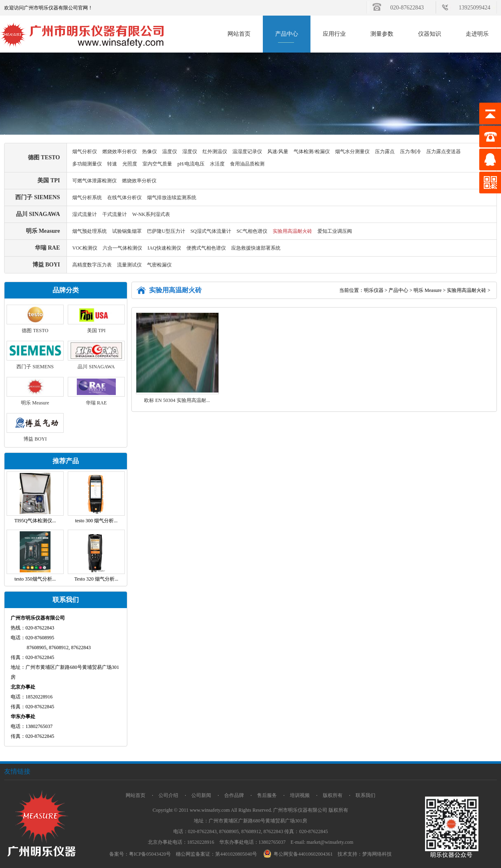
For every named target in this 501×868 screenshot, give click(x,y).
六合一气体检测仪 (122, 248)
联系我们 (365, 795)
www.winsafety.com (210, 810)
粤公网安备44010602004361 (299, 854)
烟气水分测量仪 (352, 152)
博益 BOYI (46, 265)
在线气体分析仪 (124, 197)
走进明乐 (477, 34)
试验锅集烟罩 (127, 231)
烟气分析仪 (85, 152)
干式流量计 (115, 214)
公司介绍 (168, 795)
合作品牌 (234, 795)
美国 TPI (49, 180)
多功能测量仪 (87, 164)
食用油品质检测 (247, 164)
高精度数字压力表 (92, 265)
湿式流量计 (85, 214)
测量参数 (382, 34)
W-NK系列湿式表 (151, 214)
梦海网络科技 (377, 854)
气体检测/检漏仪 (311, 152)
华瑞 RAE (47, 248)
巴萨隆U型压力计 (166, 231)
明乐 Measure (43, 231)
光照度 (130, 164)
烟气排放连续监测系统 (172, 197)
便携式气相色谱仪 (206, 248)
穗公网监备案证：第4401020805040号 (216, 854)
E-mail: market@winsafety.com (322, 842)
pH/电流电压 (191, 164)
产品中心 (287, 34)
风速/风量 (278, 152)
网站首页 (239, 34)
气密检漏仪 (159, 265)
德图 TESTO (44, 157)
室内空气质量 (157, 164)
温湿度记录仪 (247, 152)
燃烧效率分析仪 (120, 152)
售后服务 (267, 795)
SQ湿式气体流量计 (211, 231)
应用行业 (334, 34)
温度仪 (170, 152)
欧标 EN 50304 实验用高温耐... (177, 400)
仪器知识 (430, 34)
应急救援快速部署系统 (256, 248)
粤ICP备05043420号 (150, 854)
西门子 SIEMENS (38, 197)
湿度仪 (190, 152)
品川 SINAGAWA (38, 214)
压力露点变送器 (444, 152)
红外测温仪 (215, 152)
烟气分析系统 (87, 197)
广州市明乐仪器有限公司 (300, 810)
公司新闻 (201, 795)
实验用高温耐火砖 (292, 231)
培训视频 (300, 795)
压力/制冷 (410, 152)
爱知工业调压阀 (335, 231)
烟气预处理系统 (90, 231)
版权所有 (333, 795)
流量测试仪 (129, 265)
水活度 (217, 164)
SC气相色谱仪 (252, 231)
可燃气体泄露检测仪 (94, 181)
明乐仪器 (374, 290)
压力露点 (385, 152)
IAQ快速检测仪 (164, 248)
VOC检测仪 (85, 248)
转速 (112, 164)
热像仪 (149, 152)
